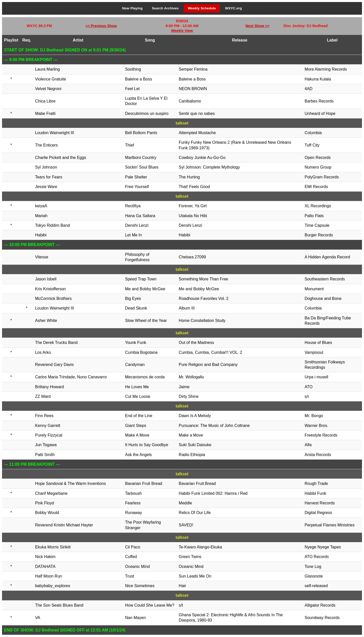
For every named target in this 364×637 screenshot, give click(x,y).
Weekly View (182, 31)
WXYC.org (233, 8)
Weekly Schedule (202, 8)
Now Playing (132, 8)
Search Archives (165, 8)
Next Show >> (257, 26)
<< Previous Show (101, 26)
